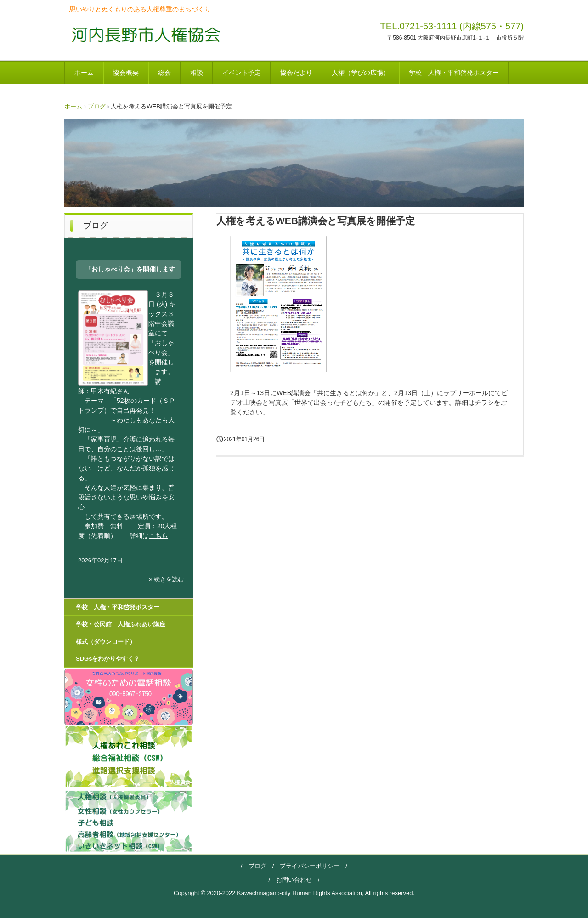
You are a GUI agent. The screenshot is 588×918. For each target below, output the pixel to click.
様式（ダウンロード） (106, 642)
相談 (197, 73)
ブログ (257, 866)
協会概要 (126, 73)
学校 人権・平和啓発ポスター (454, 73)
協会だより (296, 73)
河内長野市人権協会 (143, 34)
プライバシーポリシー (307, 866)
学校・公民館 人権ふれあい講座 (121, 624)
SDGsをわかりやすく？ (108, 659)
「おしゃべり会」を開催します (130, 269)
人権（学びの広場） (361, 73)
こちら (158, 536)
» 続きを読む (166, 579)
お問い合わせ (294, 880)
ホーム (84, 73)
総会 (164, 73)
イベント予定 (242, 73)
